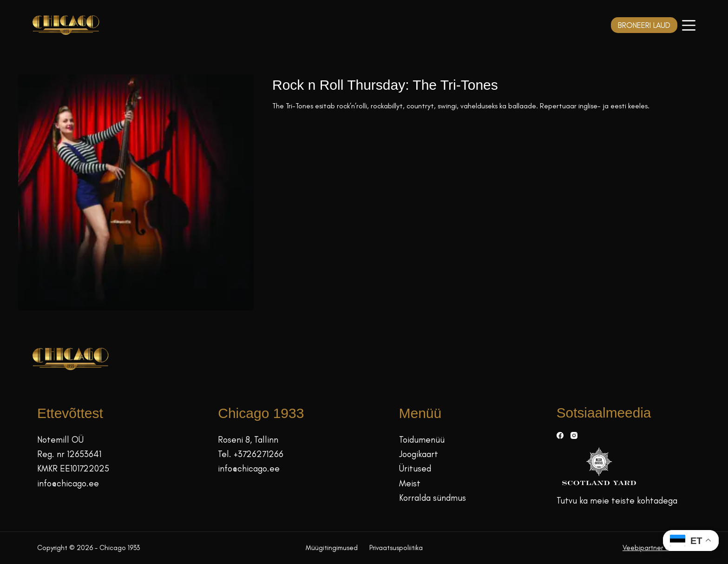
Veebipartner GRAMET (657, 548)
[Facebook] (560, 435)
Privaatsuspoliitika (396, 548)
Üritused (415, 468)
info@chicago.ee (68, 483)
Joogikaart (419, 454)
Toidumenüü (422, 440)
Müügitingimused (332, 548)
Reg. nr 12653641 (69, 454)
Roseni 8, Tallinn (248, 440)
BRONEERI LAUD (644, 25)
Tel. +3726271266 (251, 454)
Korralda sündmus (433, 498)
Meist (410, 483)
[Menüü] (689, 25)
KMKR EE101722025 (73, 468)
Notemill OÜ (60, 440)
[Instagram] (574, 435)
